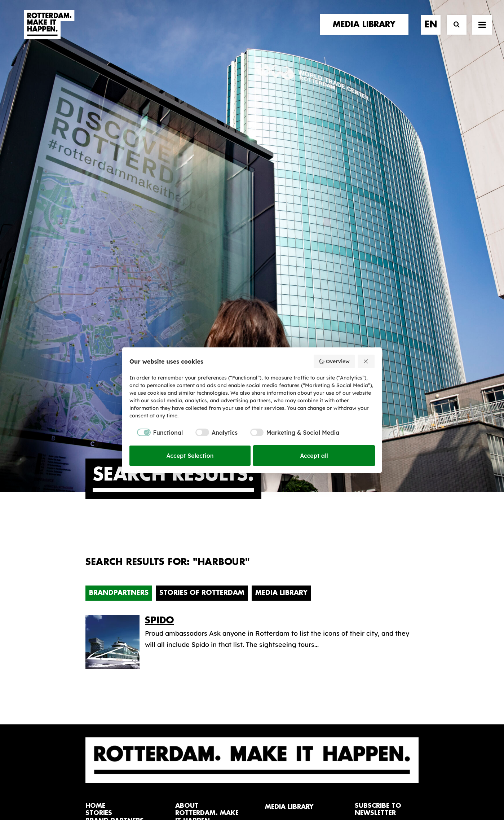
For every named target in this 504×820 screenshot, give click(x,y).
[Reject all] (366, 361)
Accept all (314, 456)
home (95, 556)
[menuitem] (367, 31)
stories (99, 564)
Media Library (281, 343)
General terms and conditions (220, 790)
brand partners (115, 571)
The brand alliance (204, 593)
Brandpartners (119, 343)
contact (101, 593)
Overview (334, 361)
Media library (286, 579)
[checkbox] (156, 433)
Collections (282, 591)
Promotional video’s (296, 625)
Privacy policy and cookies (288, 790)
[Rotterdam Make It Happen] (49, 31)
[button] (88, 756)
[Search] (453, 32)
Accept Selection (190, 456)
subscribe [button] (377, 594)
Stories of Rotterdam (202, 343)
